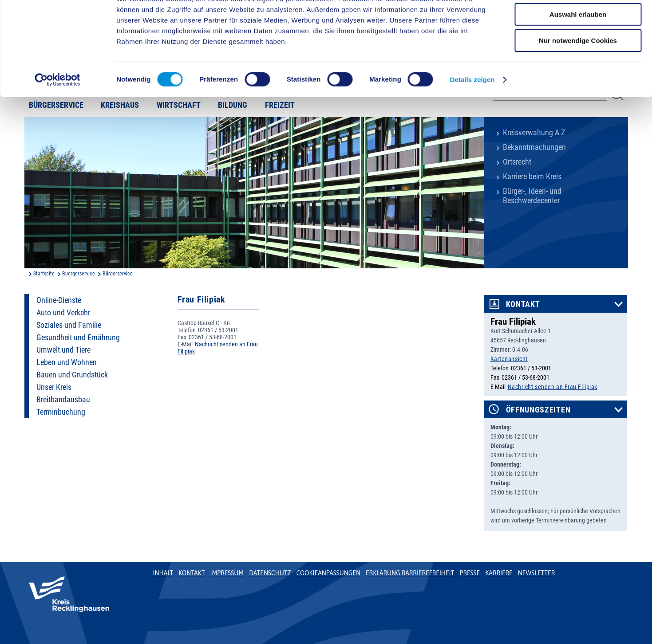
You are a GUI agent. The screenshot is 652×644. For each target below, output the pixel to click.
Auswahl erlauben (578, 48)
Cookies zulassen (578, 22)
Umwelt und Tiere (63, 350)
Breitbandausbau (63, 400)
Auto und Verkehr (63, 313)
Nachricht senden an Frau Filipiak (553, 387)
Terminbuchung (61, 412)
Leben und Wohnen (67, 362)
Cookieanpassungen (328, 573)
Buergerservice (79, 274)
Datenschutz (270, 573)
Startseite (44, 274)
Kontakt (523, 304)
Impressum (227, 573)
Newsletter (536, 573)
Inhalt (163, 573)
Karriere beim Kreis (532, 177)
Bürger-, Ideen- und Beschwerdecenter (532, 196)
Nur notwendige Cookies (578, 74)
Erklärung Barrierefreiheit (410, 573)
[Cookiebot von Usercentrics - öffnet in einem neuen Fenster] (57, 113)
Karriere (499, 573)
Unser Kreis (54, 387)
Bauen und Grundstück (72, 375)
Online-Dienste (59, 300)
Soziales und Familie (69, 325)
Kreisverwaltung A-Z (534, 133)
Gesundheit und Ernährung (78, 338)
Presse (470, 573)
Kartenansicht (509, 359)
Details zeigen (472, 113)
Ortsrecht (517, 162)
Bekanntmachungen (534, 147)
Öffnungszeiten (538, 410)
